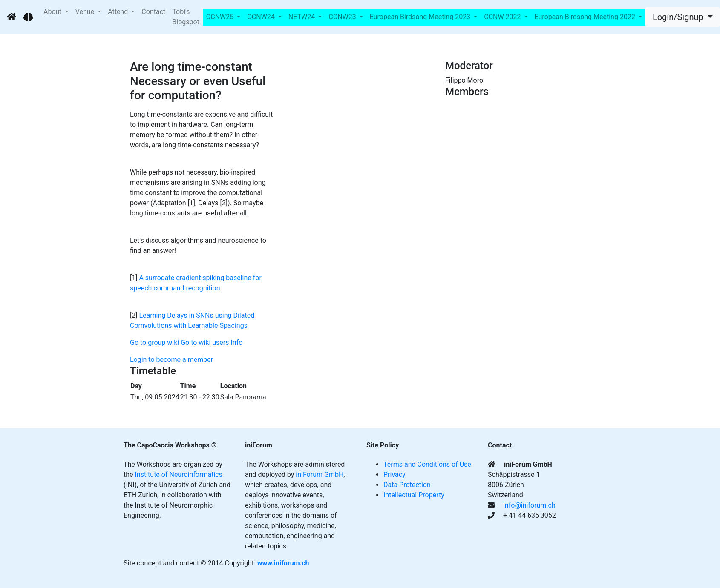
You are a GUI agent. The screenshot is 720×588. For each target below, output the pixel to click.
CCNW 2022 (503, 17)
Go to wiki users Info (212, 343)
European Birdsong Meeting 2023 (421, 17)
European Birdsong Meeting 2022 (586, 17)
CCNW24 (262, 17)
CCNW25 (221, 17)
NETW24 (302, 17)
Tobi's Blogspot (186, 17)
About (53, 12)
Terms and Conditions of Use (427, 464)
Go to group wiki (154, 343)
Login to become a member (171, 360)
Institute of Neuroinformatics (179, 475)
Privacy (395, 475)
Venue (86, 12)
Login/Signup (679, 17)
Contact (153, 12)
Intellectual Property (414, 495)
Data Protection (407, 485)
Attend (119, 12)
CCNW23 (343, 17)
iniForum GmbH (320, 475)
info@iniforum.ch (529, 505)
